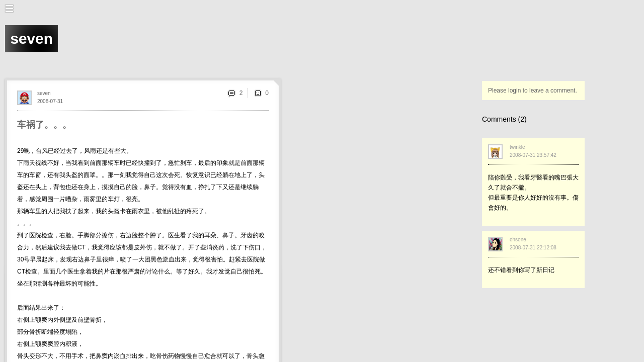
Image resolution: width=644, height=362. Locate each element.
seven (44, 93)
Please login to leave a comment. (533, 90)
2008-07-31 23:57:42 (533, 155)
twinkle (517, 147)
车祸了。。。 (44, 125)
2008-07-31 (50, 101)
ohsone (518, 240)
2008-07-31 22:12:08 (533, 248)
